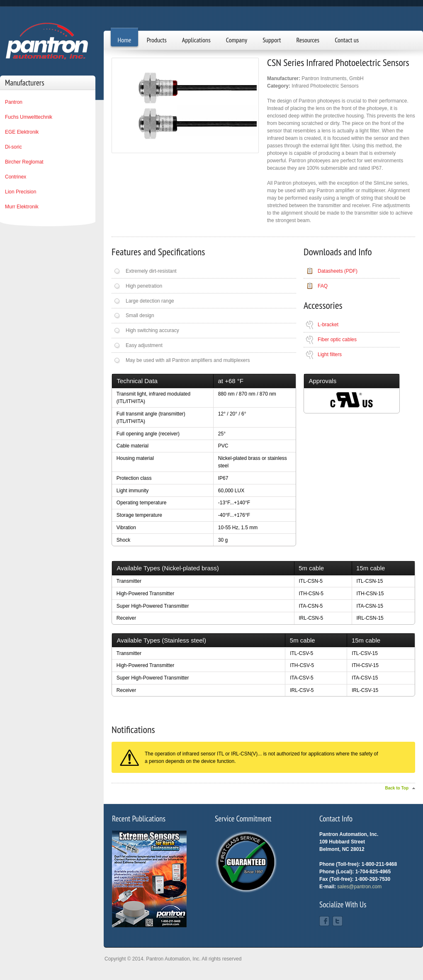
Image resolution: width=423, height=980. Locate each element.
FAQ (323, 286)
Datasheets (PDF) (338, 271)
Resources (308, 40)
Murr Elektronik (22, 207)
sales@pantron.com (359, 887)
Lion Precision (21, 192)
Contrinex (16, 177)
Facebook (324, 921)
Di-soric (13, 147)
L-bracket (328, 325)
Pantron (14, 102)
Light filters (330, 354)
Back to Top (397, 788)
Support (272, 40)
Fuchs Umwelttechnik (29, 117)
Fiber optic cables (337, 340)
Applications (196, 40)
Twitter (338, 921)
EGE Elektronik (22, 132)
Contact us (347, 40)
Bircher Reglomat (24, 162)
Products (157, 40)
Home (125, 40)
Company (237, 40)
